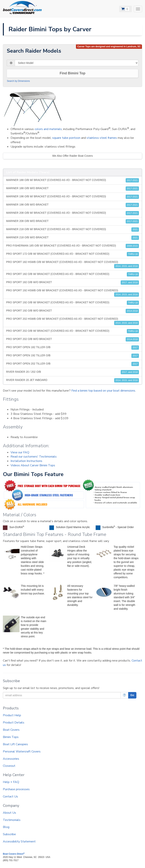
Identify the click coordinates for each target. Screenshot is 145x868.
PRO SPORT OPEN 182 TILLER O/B (72, 348)
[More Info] (124, 695)
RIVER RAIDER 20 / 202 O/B (72, 372)
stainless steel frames (102, 138)
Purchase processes (16, 789)
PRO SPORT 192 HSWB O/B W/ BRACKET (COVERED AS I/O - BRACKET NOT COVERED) (72, 293)
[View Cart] (125, 9)
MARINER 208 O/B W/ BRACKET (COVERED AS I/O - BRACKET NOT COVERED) (72, 213)
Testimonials (12, 820)
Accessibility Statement (19, 842)
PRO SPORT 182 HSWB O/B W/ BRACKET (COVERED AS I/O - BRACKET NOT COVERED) (72, 264)
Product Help (12, 715)
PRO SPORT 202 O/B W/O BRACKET (72, 339)
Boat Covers (11, 730)
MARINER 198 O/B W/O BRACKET (72, 205)
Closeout (9, 766)
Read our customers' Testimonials (34, 457)
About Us (9, 813)
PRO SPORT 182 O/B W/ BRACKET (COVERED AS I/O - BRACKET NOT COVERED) (72, 274)
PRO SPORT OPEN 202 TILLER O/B (72, 364)
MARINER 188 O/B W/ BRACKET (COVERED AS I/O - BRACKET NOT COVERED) (72, 180)
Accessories (11, 759)
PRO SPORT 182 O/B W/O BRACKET (72, 283)
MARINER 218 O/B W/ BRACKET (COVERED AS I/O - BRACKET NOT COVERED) (72, 230)
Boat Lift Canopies (15, 744)
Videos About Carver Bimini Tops (33, 465)
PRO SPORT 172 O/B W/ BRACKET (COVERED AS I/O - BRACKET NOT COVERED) (72, 254)
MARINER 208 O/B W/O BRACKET (72, 221)
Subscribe (9, 834)
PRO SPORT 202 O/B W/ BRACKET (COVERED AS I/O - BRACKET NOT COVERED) (72, 331)
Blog (6, 827)
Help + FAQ (11, 782)
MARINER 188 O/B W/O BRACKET (72, 189)
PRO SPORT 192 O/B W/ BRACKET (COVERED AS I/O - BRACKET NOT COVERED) (72, 303)
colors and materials (48, 129)
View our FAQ (20, 452)
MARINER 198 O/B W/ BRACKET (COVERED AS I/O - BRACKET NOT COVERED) (72, 197)
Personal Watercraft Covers (22, 752)
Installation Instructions (26, 461)
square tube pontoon (66, 138)
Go (132, 695)
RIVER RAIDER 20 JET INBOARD (72, 380)
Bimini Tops (11, 737)
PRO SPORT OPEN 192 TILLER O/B (72, 356)
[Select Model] (77, 63)
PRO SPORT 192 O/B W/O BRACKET (72, 311)
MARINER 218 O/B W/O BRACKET (72, 238)
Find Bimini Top (73, 73)
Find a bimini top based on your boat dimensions (103, 391)
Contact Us (10, 797)
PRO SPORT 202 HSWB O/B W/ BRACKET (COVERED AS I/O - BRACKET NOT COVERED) (72, 321)
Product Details (14, 723)
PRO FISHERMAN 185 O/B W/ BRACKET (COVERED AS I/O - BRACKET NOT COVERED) (72, 246)
